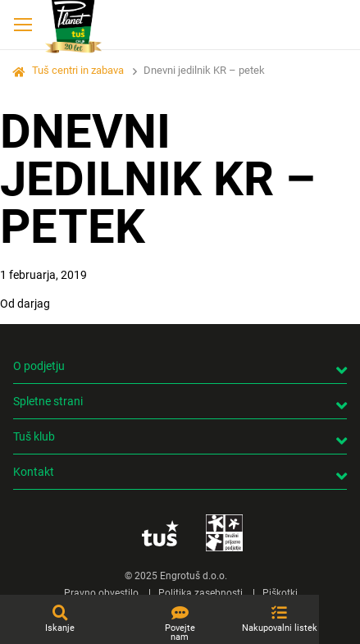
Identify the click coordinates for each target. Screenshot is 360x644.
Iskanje (60, 628)
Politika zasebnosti (201, 593)
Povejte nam (180, 633)
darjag (34, 304)
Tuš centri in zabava (78, 70)
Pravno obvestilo (101, 593)
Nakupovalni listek (280, 628)
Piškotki (280, 593)
